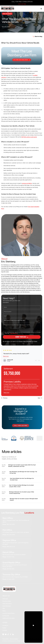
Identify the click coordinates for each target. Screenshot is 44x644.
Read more (6, 356)
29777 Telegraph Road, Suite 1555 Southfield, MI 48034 (16, 521)
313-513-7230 (11, 557)
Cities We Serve (7, 604)
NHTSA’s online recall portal (29, 137)
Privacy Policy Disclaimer (25, 341)
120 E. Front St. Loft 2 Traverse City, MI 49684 (15, 577)
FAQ (4, 608)
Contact (5, 630)
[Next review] (39, 360)
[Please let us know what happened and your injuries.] (22, 327)
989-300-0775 (11, 547)
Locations (5, 625)
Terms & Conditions (14, 639)
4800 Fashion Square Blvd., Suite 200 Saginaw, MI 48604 (16, 544)
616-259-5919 (10, 569)
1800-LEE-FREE (22, 4)
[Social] (3, 634)
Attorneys (5, 599)
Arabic (4, 628)
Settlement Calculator (9, 618)
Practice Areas (7, 601)
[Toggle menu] (41, 9)
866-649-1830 (11, 524)
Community (6, 616)
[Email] (22, 316)
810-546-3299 (11, 535)
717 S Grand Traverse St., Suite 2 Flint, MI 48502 (16, 532)
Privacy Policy (6, 639)
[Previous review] (36, 360)
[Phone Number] (22, 312)
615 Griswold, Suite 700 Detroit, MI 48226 (14, 555)
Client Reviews (7, 606)
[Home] (8, 8)
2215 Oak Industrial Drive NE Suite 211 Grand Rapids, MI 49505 (15, 566)
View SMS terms (14, 333)
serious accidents (27, 183)
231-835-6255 (11, 579)
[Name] (22, 307)
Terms (36, 341)
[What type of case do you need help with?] (22, 320)
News (4, 611)
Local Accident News (8, 613)
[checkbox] (4, 332)
